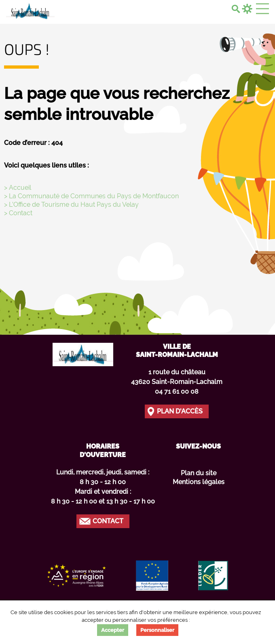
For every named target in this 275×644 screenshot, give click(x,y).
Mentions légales (199, 482)
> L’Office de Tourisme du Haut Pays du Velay (71, 205)
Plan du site (199, 473)
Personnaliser (157, 630)
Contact (108, 521)
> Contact (18, 213)
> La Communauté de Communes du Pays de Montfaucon (91, 196)
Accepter (113, 630)
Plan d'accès (180, 411)
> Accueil (18, 188)
